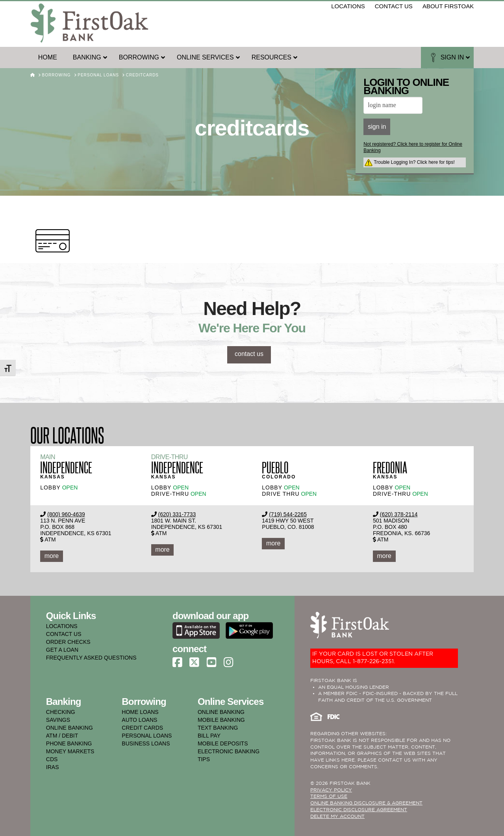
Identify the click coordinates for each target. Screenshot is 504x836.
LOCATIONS (62, 626)
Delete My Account (337, 817)
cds (52, 759)
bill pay (209, 736)
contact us (394, 6)
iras (53, 767)
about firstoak (448, 6)
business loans (146, 743)
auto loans (139, 720)
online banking (69, 728)
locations (348, 6)
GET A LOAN (62, 650)
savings (58, 720)
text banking (218, 728)
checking (61, 712)
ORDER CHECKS (68, 642)
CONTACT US (64, 634)
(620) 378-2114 (399, 514)
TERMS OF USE (329, 796)
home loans (140, 712)
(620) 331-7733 (177, 514)
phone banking (69, 743)
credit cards (142, 728)
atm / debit (62, 736)
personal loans (147, 736)
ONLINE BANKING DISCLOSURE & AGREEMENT (366, 803)
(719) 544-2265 (288, 514)
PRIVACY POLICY (331, 790)
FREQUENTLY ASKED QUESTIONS (91, 658)
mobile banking (221, 720)
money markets (70, 751)
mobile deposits (223, 743)
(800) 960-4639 (66, 514)
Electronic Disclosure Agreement (359, 810)
